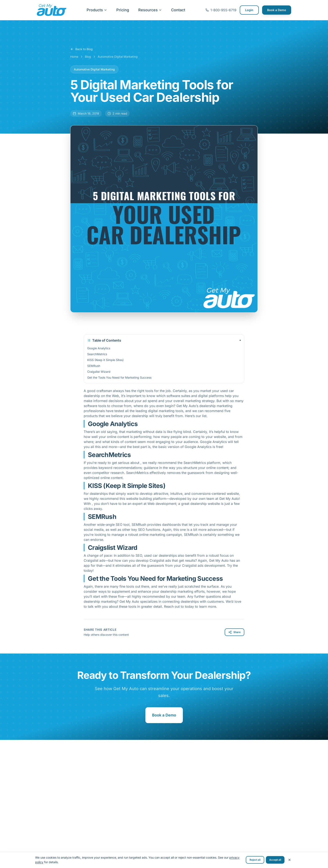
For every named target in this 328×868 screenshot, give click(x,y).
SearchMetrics (97, 354)
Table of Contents (164, 340)
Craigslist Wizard (99, 372)
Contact (178, 10)
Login (249, 10)
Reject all (255, 860)
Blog (88, 57)
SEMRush (94, 366)
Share (234, 632)
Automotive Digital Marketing (118, 57)
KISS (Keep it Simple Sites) (105, 360)
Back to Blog (81, 49)
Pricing (123, 10)
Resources (150, 10)
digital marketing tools (166, 411)
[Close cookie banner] (290, 860)
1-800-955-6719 (221, 10)
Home (74, 57)
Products (97, 10)
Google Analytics (99, 348)
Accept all (275, 860)
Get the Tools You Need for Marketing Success (119, 377)
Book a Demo (277, 10)
